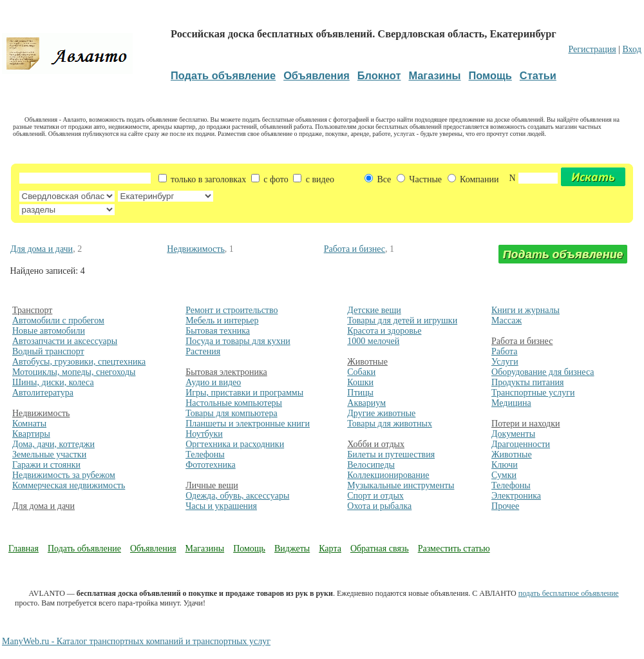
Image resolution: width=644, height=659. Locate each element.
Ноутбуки (204, 434)
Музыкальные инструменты (401, 485)
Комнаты (29, 424)
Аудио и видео (213, 382)
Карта (330, 549)
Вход (631, 49)
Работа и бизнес (355, 249)
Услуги (505, 362)
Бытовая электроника (226, 372)
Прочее (505, 506)
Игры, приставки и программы (244, 393)
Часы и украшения (221, 506)
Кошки (360, 382)
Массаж (507, 320)
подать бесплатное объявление (569, 593)
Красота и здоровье (384, 331)
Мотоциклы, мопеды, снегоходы (74, 372)
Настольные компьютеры (234, 403)
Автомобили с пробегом (58, 320)
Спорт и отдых (375, 496)
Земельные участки (49, 454)
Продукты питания (527, 382)
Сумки (504, 475)
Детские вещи (374, 310)
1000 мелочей (373, 341)
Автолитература (43, 393)
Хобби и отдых (376, 444)
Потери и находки (526, 424)
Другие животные (381, 413)
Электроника (516, 496)
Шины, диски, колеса (53, 382)
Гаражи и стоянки (46, 465)
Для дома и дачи (42, 249)
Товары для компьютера (231, 413)
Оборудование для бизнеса (543, 372)
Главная (24, 549)
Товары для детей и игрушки (402, 320)
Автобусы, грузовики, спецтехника (79, 362)
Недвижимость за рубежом (64, 475)
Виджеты (292, 549)
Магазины (205, 549)
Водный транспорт (48, 351)
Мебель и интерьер (222, 320)
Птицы (360, 393)
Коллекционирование (388, 475)
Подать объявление (84, 549)
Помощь (249, 549)
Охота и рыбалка (379, 506)
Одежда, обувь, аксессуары (237, 496)
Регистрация (592, 49)
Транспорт (32, 310)
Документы (513, 434)
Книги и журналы (526, 310)
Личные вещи (212, 485)
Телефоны (205, 454)
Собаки (361, 372)
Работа (504, 351)
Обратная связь (380, 549)
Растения (203, 351)
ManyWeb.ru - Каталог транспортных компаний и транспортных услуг (136, 641)
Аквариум (366, 403)
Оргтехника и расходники (235, 444)
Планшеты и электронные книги (248, 424)
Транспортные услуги (533, 393)
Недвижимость (195, 249)
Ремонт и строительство (232, 310)
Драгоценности (521, 444)
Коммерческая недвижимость (69, 485)
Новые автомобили (49, 331)
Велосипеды (371, 465)
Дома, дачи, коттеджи (53, 444)
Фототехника (211, 465)
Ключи (505, 465)
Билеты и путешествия (391, 454)
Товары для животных (390, 424)
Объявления (153, 549)
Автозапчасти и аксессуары (65, 341)
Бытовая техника (218, 331)
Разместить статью (454, 549)
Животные (367, 362)
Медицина (511, 403)
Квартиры (31, 434)
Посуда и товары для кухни (238, 341)
